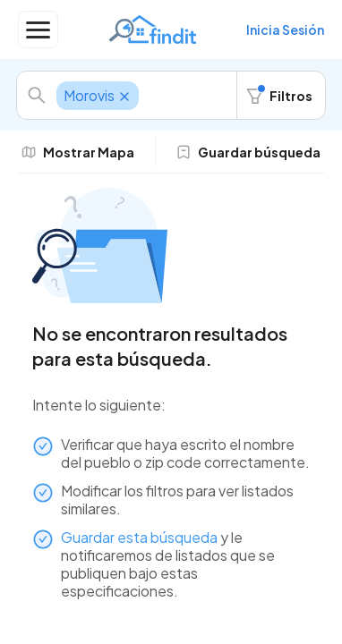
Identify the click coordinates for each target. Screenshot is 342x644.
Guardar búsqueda (248, 152)
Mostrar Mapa (78, 152)
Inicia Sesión (285, 30)
